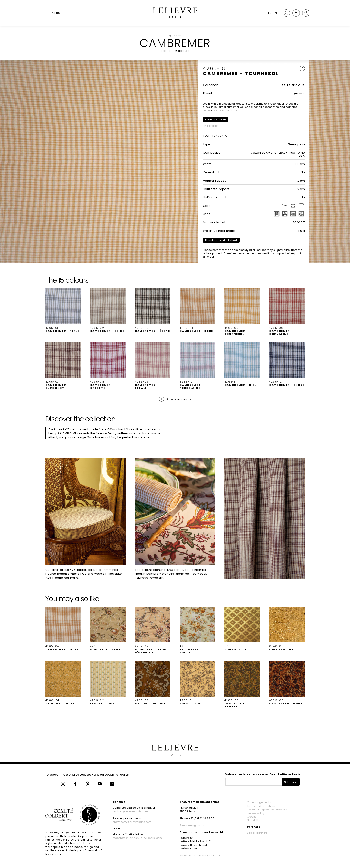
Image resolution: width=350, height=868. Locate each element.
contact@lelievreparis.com (130, 811)
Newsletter (254, 820)
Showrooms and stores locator (200, 855)
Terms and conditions (261, 806)
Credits (252, 817)
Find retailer (211, 126)
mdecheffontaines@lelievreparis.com (137, 838)
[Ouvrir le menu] (50, 13)
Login (206, 110)
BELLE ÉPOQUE (293, 85)
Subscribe (291, 782)
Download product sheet (221, 240)
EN (275, 13)
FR (270, 13)
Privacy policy (256, 813)
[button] (63, 310)
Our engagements (259, 802)
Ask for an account (225, 110)
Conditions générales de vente (267, 810)
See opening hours (192, 825)
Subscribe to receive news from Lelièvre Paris (263, 774)
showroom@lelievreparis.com (132, 822)
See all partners (257, 833)
